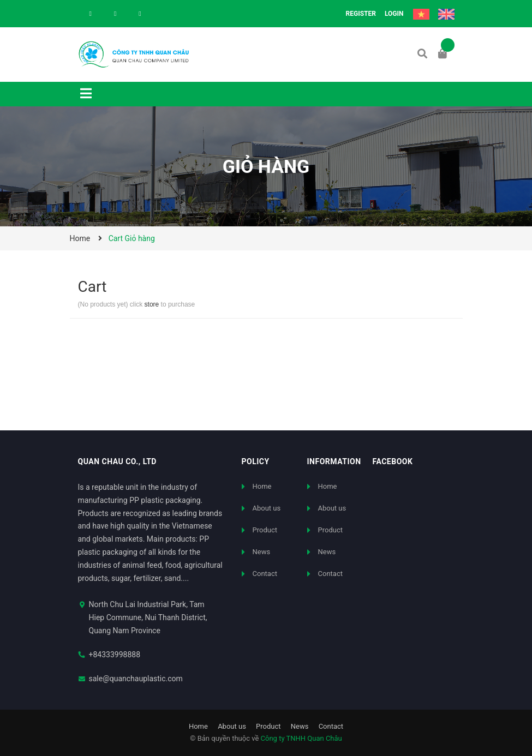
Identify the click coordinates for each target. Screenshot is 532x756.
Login (394, 14)
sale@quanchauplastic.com (136, 679)
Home (262, 486)
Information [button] (334, 461)
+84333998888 (115, 655)
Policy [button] (256, 461)
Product (265, 530)
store (152, 304)
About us (267, 508)
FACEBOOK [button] (393, 461)
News (262, 552)
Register (361, 14)
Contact (265, 574)
